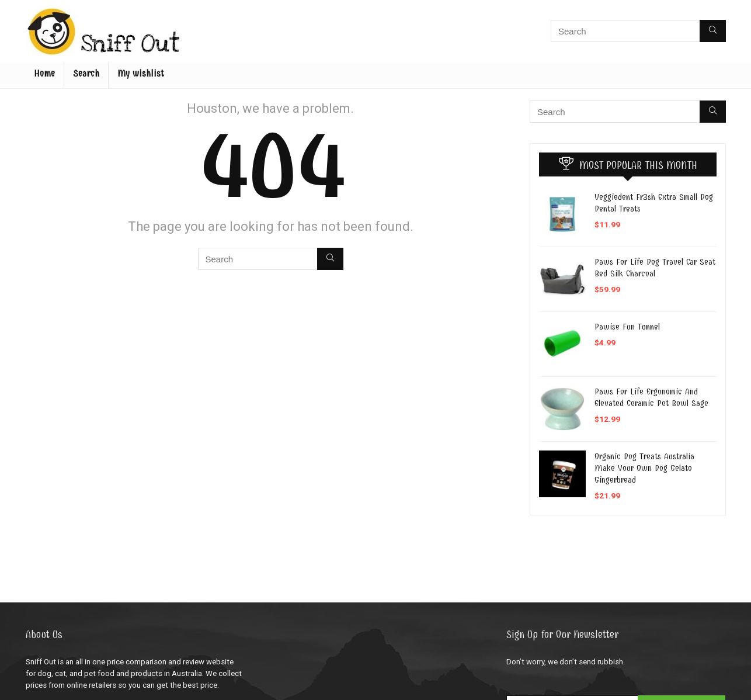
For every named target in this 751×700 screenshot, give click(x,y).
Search (86, 74)
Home (44, 74)
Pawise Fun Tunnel (627, 327)
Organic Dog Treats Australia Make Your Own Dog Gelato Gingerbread (644, 468)
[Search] (713, 31)
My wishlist (141, 74)
